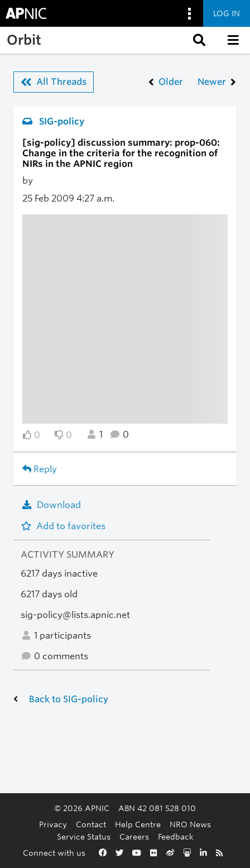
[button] (198, 40)
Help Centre (138, 824)
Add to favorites (63, 526)
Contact (91, 824)
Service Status (84, 836)
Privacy (53, 824)
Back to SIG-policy (69, 699)
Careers (134, 836)
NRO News (190, 824)
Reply (40, 469)
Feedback (176, 836)
